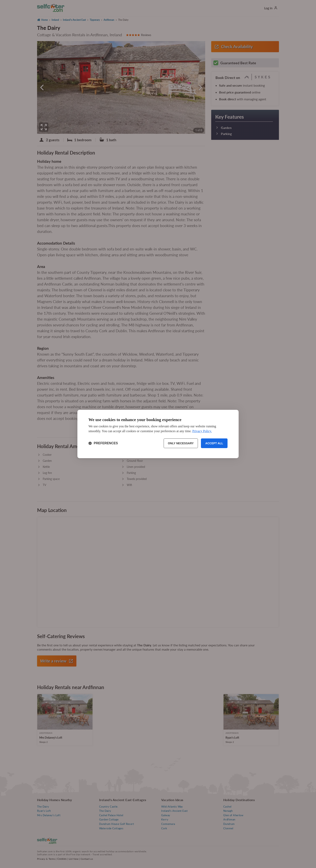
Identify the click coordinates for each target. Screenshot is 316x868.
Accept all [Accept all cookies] (214, 443)
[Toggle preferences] (103, 443)
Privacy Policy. (202, 431)
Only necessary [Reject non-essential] (181, 443)
